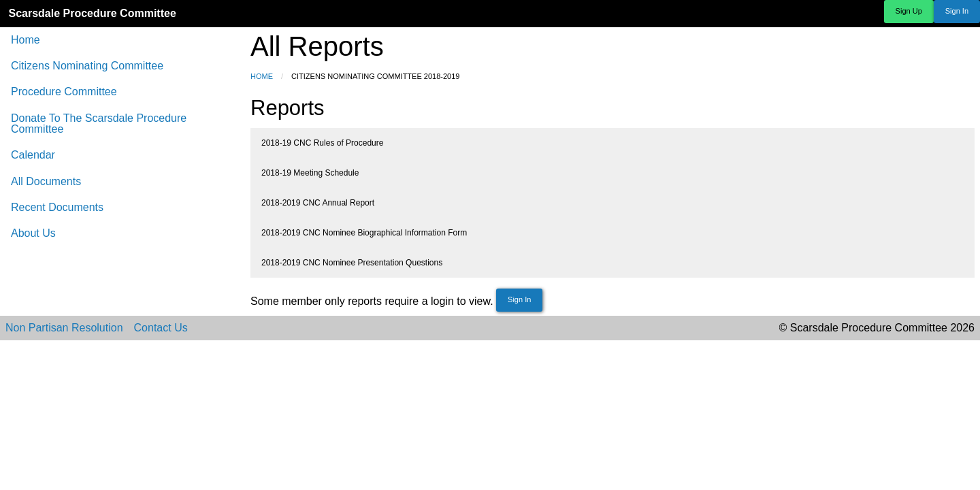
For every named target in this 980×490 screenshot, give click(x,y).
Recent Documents (57, 207)
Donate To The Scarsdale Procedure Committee (99, 124)
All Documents (46, 181)
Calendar (33, 155)
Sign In (957, 11)
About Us (33, 233)
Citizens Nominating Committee (87, 66)
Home (26, 40)
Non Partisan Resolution (64, 328)
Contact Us (161, 328)
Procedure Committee (64, 92)
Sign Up (909, 11)
